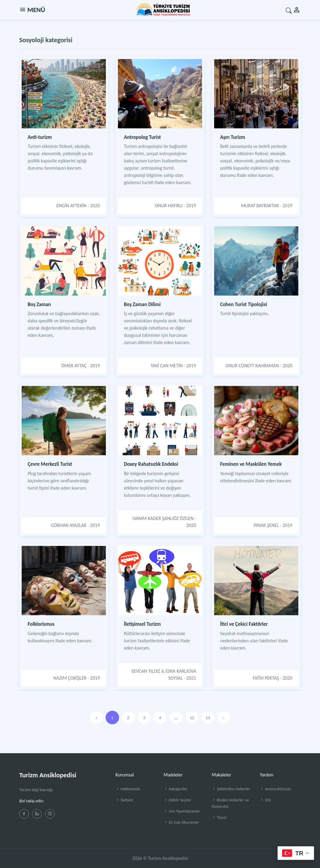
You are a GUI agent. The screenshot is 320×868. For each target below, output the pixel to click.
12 (192, 718)
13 (208, 718)
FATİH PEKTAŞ (266, 678)
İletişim (124, 800)
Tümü (219, 818)
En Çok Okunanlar (181, 822)
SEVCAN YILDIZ (146, 671)
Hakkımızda (128, 789)
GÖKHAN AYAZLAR (69, 525)
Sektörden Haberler (231, 789)
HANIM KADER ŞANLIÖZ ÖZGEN (163, 518)
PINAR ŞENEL (266, 525)
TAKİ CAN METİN (167, 366)
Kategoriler (175, 789)
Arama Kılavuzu (275, 789)
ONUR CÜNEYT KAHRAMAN (252, 366)
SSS (265, 800)
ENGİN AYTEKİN (71, 206)
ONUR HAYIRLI (169, 206)
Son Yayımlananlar (182, 811)
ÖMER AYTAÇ (74, 366)
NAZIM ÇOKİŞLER (70, 678)
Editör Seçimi (177, 800)
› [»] (224, 718)
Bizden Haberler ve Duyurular (230, 803)
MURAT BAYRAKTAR (260, 206)
